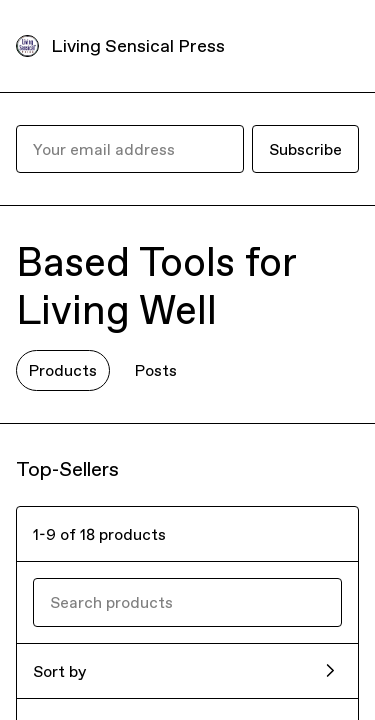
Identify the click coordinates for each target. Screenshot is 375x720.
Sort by (59, 671)
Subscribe (305, 149)
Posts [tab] (156, 370)
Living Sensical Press (138, 45)
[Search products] (187, 602)
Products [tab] (63, 370)
